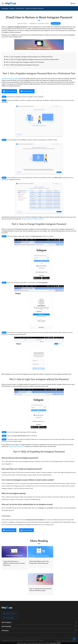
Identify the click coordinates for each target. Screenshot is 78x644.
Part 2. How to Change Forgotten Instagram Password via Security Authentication (31, 59)
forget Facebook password (16, 446)
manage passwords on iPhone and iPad (32, 219)
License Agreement (31, 640)
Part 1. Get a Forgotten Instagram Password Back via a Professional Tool (28, 57)
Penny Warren (23, 23)
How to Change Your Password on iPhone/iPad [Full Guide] (41, 589)
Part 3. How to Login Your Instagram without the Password (24, 62)
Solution (12, 8)
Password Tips (20, 8)
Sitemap (41, 640)
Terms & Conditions (17, 640)
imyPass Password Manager (10, 78)
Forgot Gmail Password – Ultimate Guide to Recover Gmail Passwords (14, 563)
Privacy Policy (6, 640)
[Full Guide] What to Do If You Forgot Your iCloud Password (39, 562)
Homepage (5, 8)
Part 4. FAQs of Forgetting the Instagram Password (21, 65)
